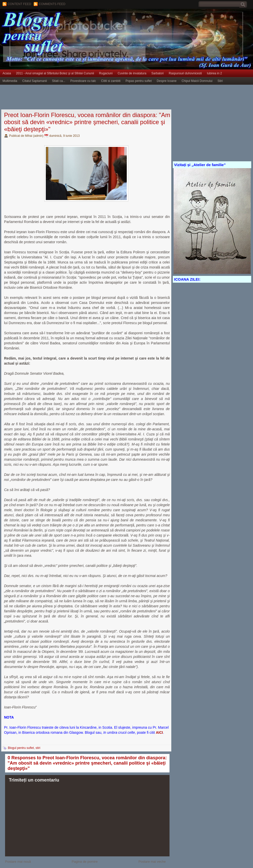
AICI (159, 732)
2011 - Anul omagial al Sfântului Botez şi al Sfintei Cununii (55, 73)
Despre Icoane (167, 81)
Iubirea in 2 (214, 73)
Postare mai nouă (18, 862)
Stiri (220, 81)
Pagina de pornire (85, 862)
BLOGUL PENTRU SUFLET (57, 19)
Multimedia (10, 81)
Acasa (7, 73)
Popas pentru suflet (139, 81)
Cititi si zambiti (111, 81)
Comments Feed (52, 4)
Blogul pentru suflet (21, 748)
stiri (38, 748)
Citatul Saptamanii (35, 81)
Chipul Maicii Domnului (197, 81)
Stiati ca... (59, 81)
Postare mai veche (152, 862)
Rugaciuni (106, 73)
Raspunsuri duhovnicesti (185, 73)
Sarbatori (157, 73)
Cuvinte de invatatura (132, 73)
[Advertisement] (92, 97)
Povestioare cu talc (83, 81)
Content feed (19, 4)
